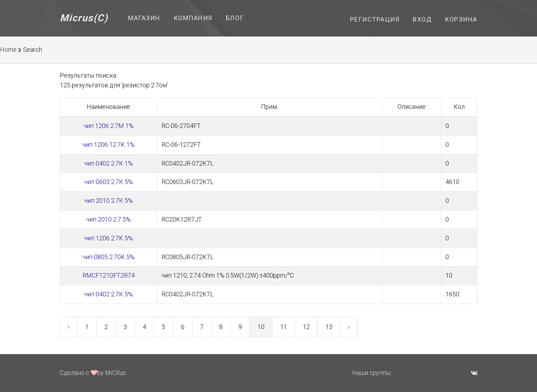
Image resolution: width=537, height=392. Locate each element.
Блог (235, 18)
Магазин (144, 18)
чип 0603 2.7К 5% (109, 182)
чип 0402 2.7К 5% (109, 294)
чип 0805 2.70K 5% (109, 257)
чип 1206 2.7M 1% (109, 126)
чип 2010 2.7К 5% (109, 201)
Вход (422, 19)
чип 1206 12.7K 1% (109, 145)
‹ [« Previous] (69, 327)
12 (306, 327)
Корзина (461, 19)
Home (8, 50)
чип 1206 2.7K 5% (109, 238)
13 (329, 327)
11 (284, 327)
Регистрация (375, 19)
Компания (193, 18)
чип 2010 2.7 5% (109, 219)
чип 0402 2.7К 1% (109, 163)
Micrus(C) (84, 18)
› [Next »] (349, 327)
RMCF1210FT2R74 (109, 275)
